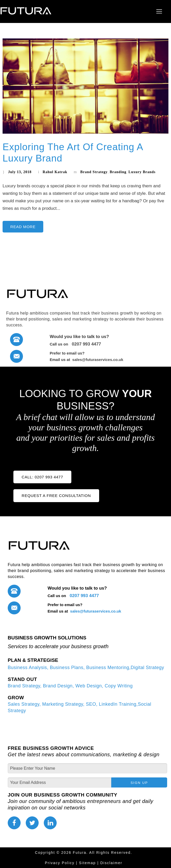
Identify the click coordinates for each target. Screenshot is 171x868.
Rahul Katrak (55, 172)
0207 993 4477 (85, 344)
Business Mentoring (108, 668)
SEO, (93, 704)
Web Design (88, 686)
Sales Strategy (24, 704)
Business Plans (67, 668)
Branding (118, 172)
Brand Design (58, 686)
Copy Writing (118, 686)
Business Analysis (27, 668)
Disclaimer (111, 863)
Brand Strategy (94, 172)
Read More (23, 227)
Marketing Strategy (63, 704)
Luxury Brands (142, 172)
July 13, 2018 (20, 172)
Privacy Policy (60, 863)
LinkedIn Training (118, 704)
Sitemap (87, 863)
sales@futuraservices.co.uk (97, 360)
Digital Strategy (147, 668)
